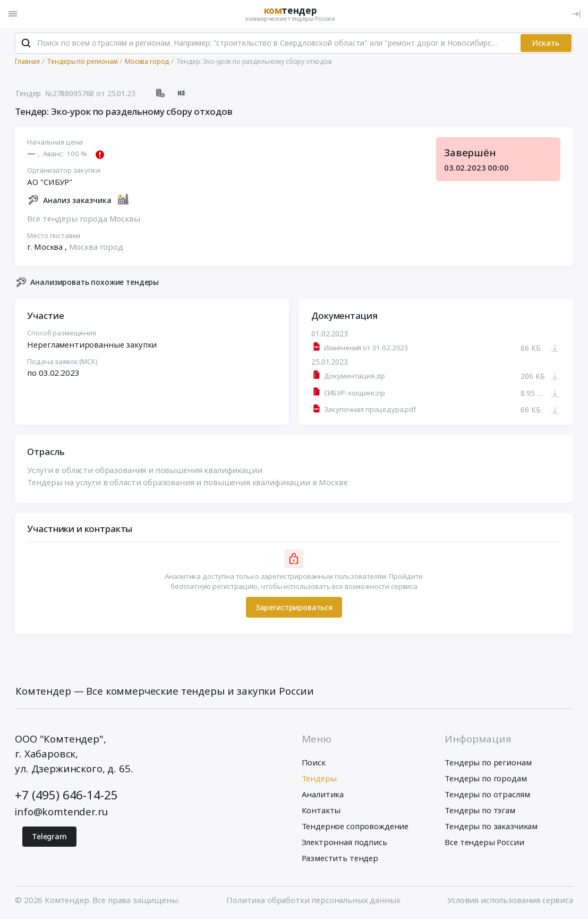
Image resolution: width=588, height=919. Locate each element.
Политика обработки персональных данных (313, 900)
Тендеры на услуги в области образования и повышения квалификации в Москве (188, 482)
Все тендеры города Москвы (84, 218)
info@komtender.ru (61, 811)
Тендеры (319, 778)
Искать (546, 43)
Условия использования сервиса (510, 900)
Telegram (49, 837)
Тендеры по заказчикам (491, 826)
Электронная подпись (344, 842)
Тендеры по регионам (488, 762)
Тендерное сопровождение (355, 826)
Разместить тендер (340, 858)
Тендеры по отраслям (487, 794)
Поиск (314, 762)
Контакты (321, 810)
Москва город (96, 247)
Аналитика (323, 794)
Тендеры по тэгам (480, 810)
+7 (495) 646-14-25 (66, 795)
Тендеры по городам (485, 778)
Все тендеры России (484, 842)
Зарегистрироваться (294, 607)
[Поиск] (26, 43)
